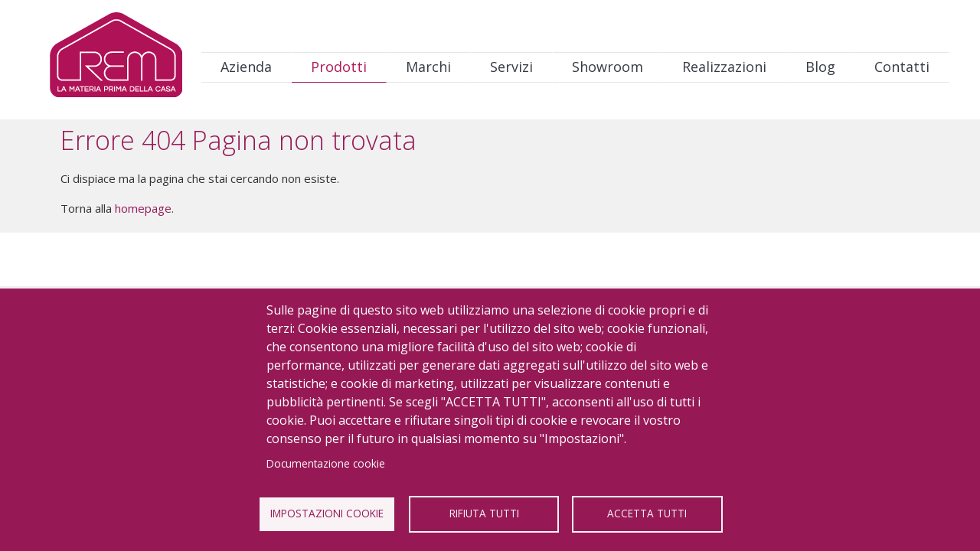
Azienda (246, 67)
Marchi (428, 67)
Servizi (511, 67)
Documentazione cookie (326, 463)
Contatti (902, 67)
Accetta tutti (647, 513)
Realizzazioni (724, 67)
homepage (143, 208)
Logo (116, 59)
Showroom (608, 67)
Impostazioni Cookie (327, 513)
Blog (820, 67)
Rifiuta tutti (484, 513)
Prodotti (339, 67)
